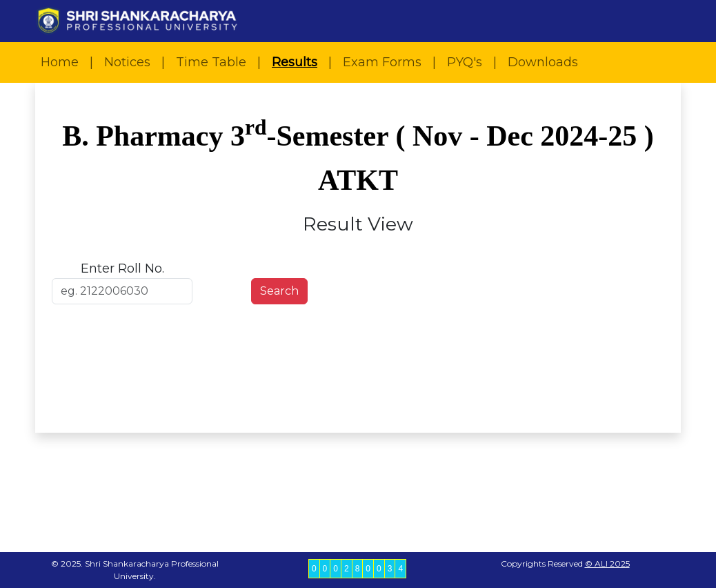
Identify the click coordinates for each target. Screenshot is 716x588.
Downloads (543, 62)
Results (295, 62)
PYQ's (465, 62)
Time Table (211, 62)
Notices (127, 62)
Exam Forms (382, 62)
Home (60, 62)
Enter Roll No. (122, 268)
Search (279, 291)
